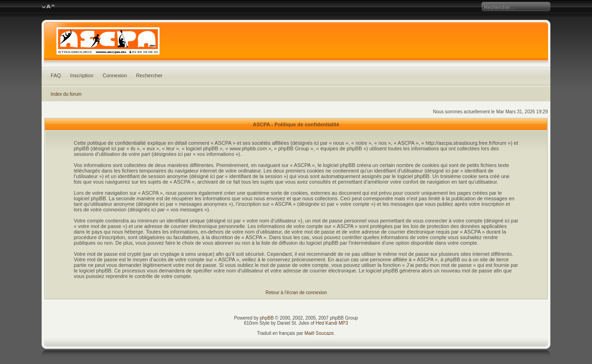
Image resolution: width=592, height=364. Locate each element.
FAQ (56, 75)
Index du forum (66, 94)
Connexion (115, 75)
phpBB (267, 318)
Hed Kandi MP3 (332, 323)
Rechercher (149, 75)
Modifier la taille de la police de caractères (48, 7)
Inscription (82, 75)
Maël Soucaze (319, 333)
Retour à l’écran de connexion (296, 293)
